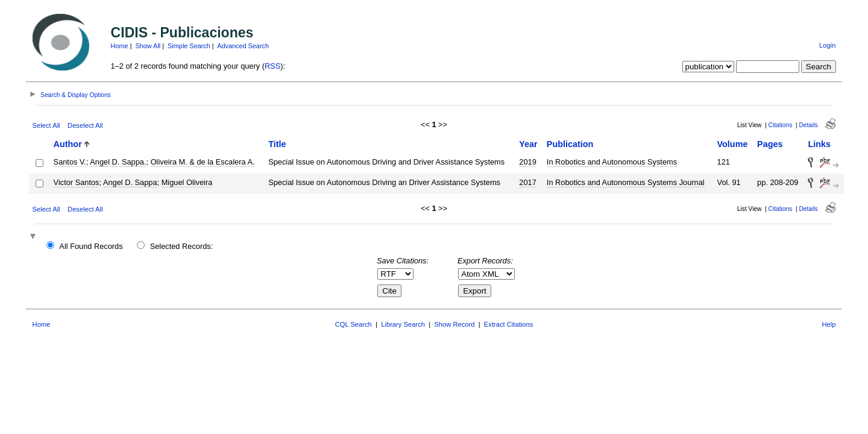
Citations (781, 125)
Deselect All (85, 125)
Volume (733, 144)
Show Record (454, 324)
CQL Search (354, 324)
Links (819, 144)
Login (827, 45)
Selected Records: (182, 246)
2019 (527, 162)
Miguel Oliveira (187, 182)
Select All (46, 125)
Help (829, 324)
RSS (272, 66)
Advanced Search (243, 46)
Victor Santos (77, 182)
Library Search (403, 324)
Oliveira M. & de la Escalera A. (203, 162)
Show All (148, 46)
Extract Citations (508, 324)
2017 (527, 182)
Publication (570, 144)
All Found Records (91, 246)
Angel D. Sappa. (118, 162)
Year (528, 144)
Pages (770, 144)
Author (68, 144)
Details (808, 125)
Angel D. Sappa (130, 182)
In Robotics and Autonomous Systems (612, 162)
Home (120, 46)
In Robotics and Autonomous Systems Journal (626, 182)
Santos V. (70, 162)
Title (277, 144)
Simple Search (189, 46)
